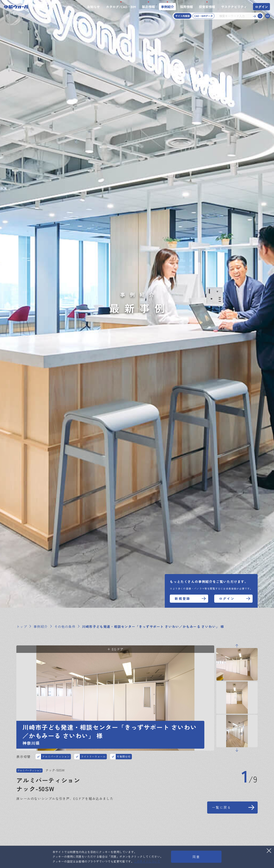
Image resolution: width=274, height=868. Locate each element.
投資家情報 (207, 7)
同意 (196, 857)
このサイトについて (147, 861)
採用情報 (186, 7)
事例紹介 (167, 7)
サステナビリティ (234, 7)
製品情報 (148, 7)
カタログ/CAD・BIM (121, 7)
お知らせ (93, 7)
